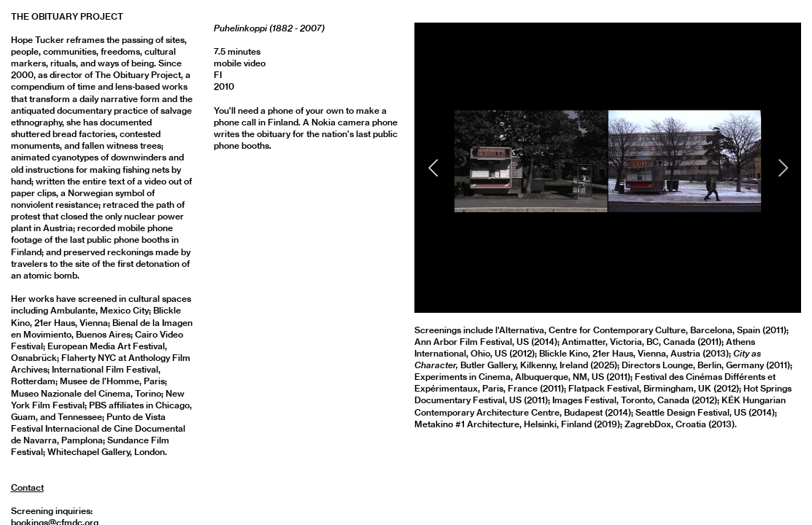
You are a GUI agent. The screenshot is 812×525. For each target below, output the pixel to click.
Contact (27, 487)
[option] (608, 168)
